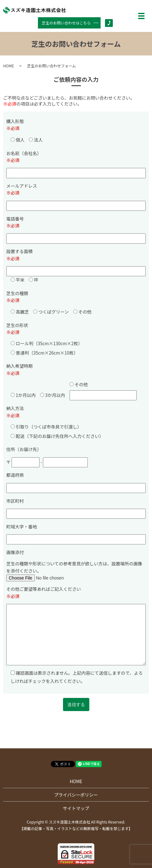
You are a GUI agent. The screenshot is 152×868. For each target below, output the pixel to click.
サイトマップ (76, 808)
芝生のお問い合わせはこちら (66, 23)
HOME (8, 66)
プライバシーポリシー (76, 795)
